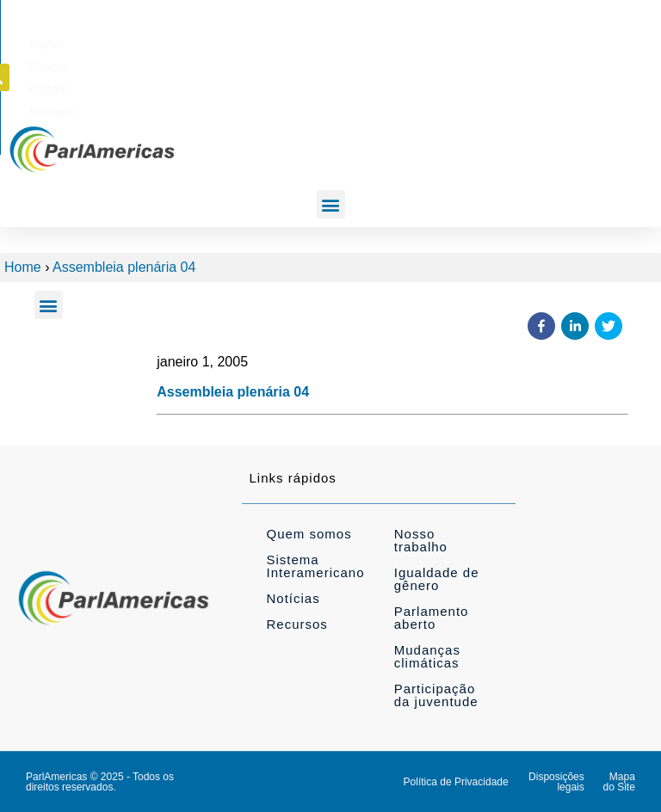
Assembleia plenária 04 (124, 267)
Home (23, 267)
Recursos (297, 624)
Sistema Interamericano (315, 566)
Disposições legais (556, 782)
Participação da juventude (436, 695)
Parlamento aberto (432, 618)
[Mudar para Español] (464, 42)
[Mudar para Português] (525, 42)
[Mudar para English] (355, 42)
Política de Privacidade (456, 782)
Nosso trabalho (421, 540)
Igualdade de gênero (437, 579)
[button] (619, 41)
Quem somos (309, 534)
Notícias (293, 598)
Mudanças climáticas (427, 656)
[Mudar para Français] (409, 42)
